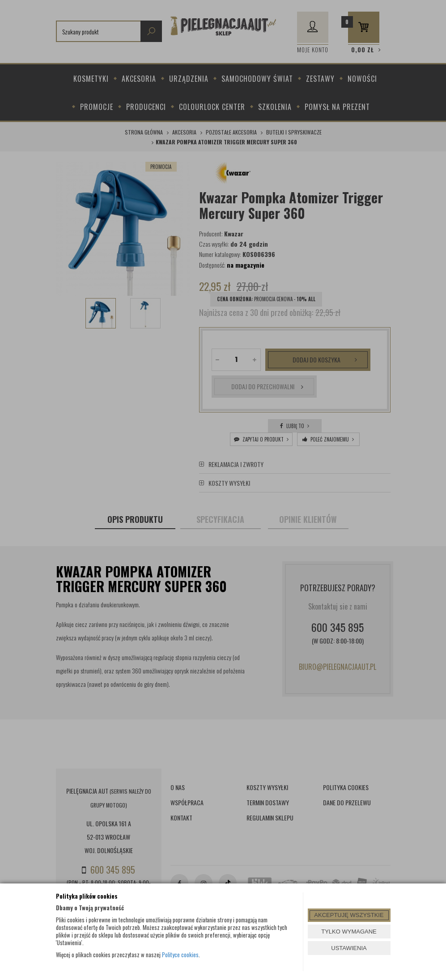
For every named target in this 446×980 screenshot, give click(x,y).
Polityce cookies (180, 955)
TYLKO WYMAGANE (349, 932)
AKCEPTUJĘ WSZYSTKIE (349, 915)
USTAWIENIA (349, 948)
